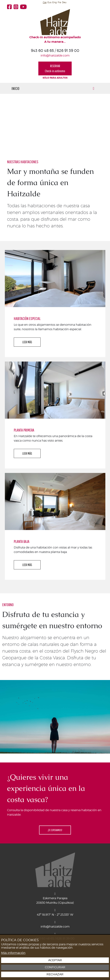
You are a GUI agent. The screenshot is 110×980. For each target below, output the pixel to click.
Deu (64, 2)
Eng (55, 2)
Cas (45, 2)
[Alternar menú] (94, 88)
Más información (13, 953)
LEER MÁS (27, 342)
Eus (49, 2)
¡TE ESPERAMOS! (55, 830)
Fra (59, 2)
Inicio (15, 88)
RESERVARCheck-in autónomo (55, 68)
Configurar (55, 967)
